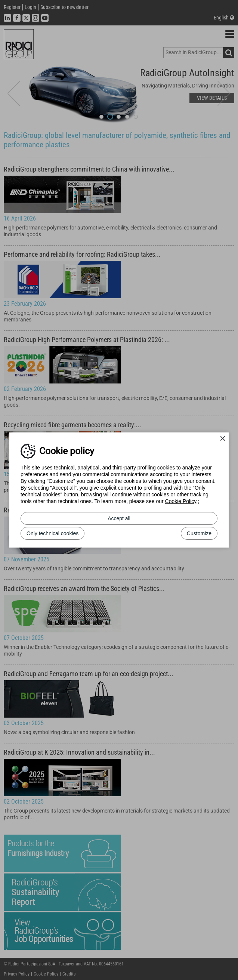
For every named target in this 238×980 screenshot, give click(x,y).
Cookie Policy (181, 501)
